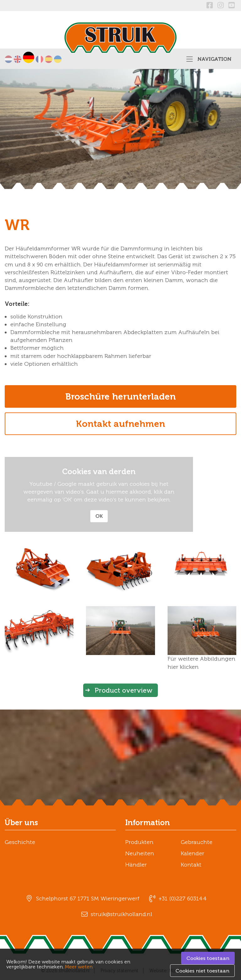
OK (99, 516)
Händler (136, 865)
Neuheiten (140, 853)
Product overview (124, 690)
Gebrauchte (197, 842)
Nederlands (8, 59)
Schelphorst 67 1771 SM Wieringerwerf (88, 899)
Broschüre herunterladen (120, 396)
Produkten (139, 842)
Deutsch (29, 57)
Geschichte (20, 842)
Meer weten (79, 967)
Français (40, 59)
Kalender (193, 853)
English (18, 59)
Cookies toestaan (208, 958)
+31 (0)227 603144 (183, 899)
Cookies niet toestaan (202, 971)
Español (49, 59)
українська (58, 59)
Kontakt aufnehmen (120, 424)
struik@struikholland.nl (121, 914)
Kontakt (191, 865)
